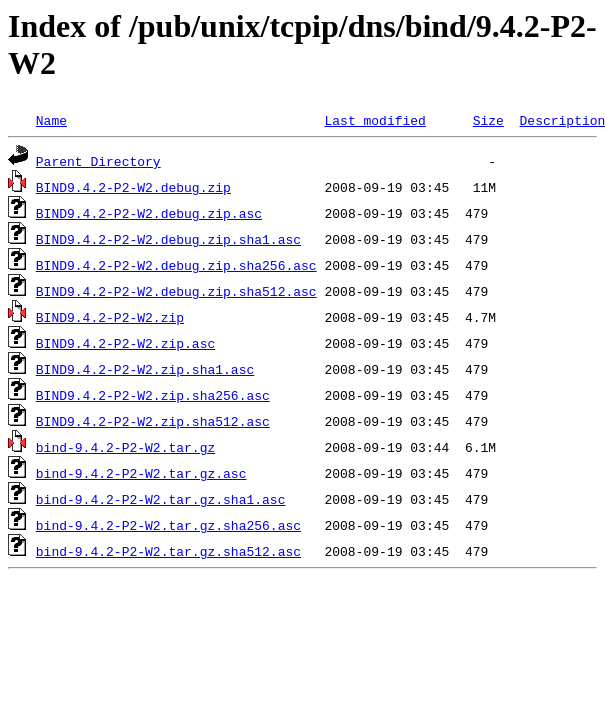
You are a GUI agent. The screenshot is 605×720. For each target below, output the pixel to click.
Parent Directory (98, 161)
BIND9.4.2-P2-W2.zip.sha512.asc (153, 421)
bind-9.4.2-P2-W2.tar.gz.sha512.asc (168, 551)
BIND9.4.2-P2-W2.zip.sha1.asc (145, 369)
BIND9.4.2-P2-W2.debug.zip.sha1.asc (168, 239)
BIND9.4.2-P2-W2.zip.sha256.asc (153, 395)
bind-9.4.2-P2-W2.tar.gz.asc (141, 473)
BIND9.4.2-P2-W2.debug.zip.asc (149, 213)
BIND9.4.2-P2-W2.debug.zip (133, 187)
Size (488, 120)
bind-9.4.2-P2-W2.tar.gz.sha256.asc (168, 525)
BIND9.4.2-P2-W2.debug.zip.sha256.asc (176, 265)
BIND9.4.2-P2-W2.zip (110, 317)
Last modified (374, 120)
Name (51, 120)
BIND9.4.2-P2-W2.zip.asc (125, 343)
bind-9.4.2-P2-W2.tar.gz (125, 447)
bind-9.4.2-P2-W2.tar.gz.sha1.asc (161, 499)
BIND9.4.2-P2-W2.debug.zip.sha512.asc (176, 291)
